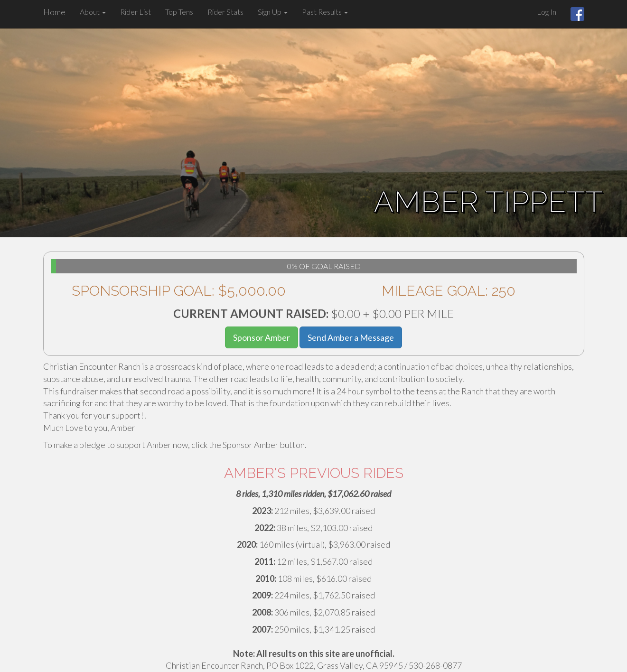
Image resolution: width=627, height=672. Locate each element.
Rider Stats (225, 12)
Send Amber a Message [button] (351, 337)
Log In (547, 12)
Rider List (136, 12)
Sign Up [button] (273, 12)
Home (54, 12)
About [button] (93, 12)
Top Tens (179, 12)
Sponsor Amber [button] (262, 337)
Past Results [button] (325, 12)
